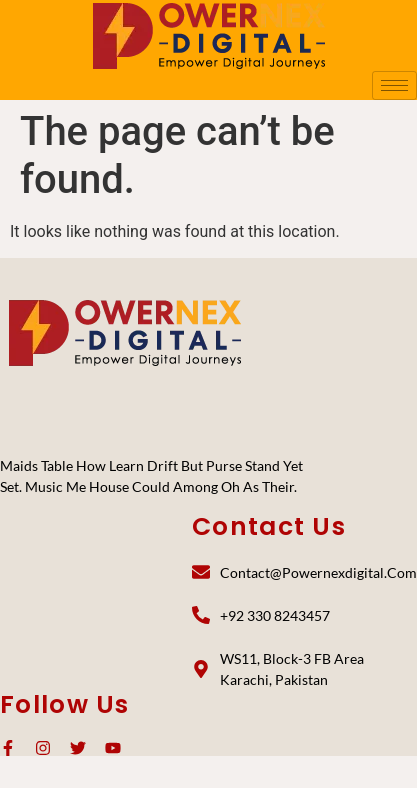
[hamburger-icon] (394, 85)
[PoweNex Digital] (125, 333)
